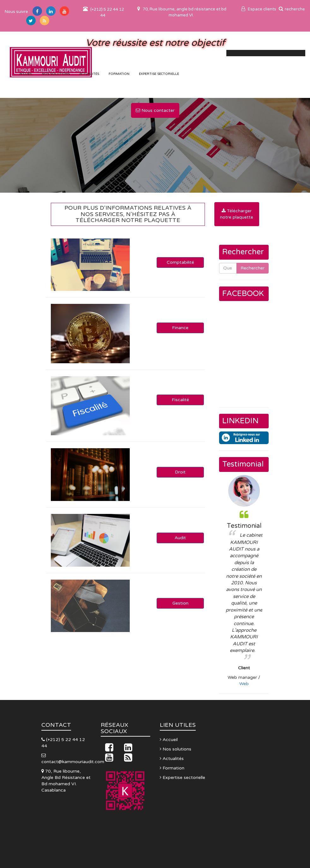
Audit (180, 538)
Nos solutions (56, 74)
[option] (244, 581)
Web (244, 684)
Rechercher (253, 268)
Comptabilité (180, 262)
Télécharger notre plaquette (237, 214)
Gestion (180, 603)
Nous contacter (155, 110)
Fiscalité (180, 400)
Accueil (169, 740)
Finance (180, 328)
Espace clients (259, 9)
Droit (180, 472)
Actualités (89, 74)
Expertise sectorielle (159, 74)
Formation (119, 74)
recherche (292, 9)
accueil (26, 74)
